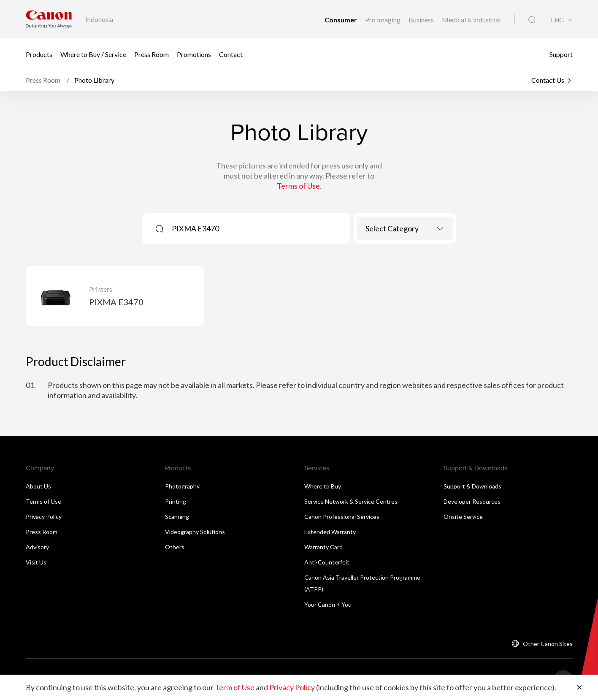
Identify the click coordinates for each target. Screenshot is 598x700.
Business (422, 20)
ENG (557, 20)
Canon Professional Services (342, 517)
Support (561, 54)
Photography (182, 486)
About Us (38, 486)
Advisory (37, 547)
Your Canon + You (328, 604)
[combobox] (405, 228)
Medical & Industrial (471, 20)
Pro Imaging (383, 20)
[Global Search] (532, 20)
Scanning (177, 517)
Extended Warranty (330, 532)
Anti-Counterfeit (327, 562)
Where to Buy (323, 486)
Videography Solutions (195, 532)
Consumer (341, 20)
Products (39, 54)
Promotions (194, 54)
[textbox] (405, 228)
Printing (176, 501)
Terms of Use (298, 186)
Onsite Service (463, 517)
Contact (231, 54)
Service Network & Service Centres (351, 501)
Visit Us (36, 562)
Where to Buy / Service (93, 54)
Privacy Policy (44, 517)
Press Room (152, 54)
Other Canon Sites (548, 644)
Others (175, 547)
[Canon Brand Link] (49, 19)
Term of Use (235, 687)
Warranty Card (323, 547)
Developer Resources (472, 501)
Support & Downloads (472, 486)
